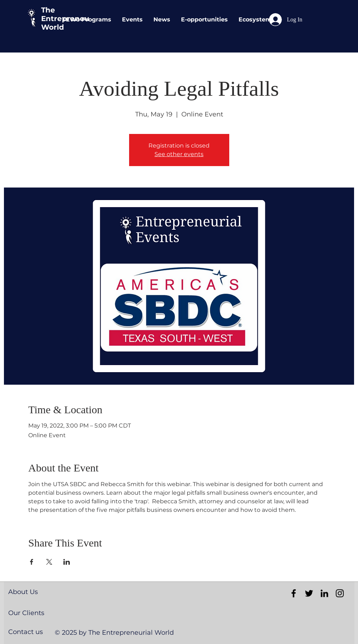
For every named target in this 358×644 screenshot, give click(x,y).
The (48, 10)
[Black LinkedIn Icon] (324, 593)
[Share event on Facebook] (32, 562)
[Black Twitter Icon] (309, 593)
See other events (179, 154)
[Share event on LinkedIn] (67, 562)
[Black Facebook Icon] (294, 593)
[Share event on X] (49, 562)
